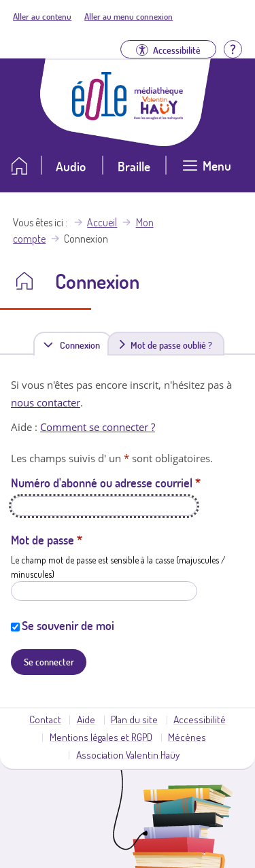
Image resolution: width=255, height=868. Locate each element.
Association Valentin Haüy (128, 754)
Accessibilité (200, 719)
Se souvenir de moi (68, 625)
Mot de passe (47, 540)
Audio (71, 166)
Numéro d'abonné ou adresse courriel (106, 483)
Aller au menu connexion (129, 16)
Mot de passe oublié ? (171, 345)
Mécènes (187, 737)
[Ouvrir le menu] (207, 171)
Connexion (82, 344)
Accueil (102, 222)
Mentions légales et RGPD (101, 737)
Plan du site (134, 719)
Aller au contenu (42, 16)
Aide (86, 719)
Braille (134, 166)
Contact (45, 719)
